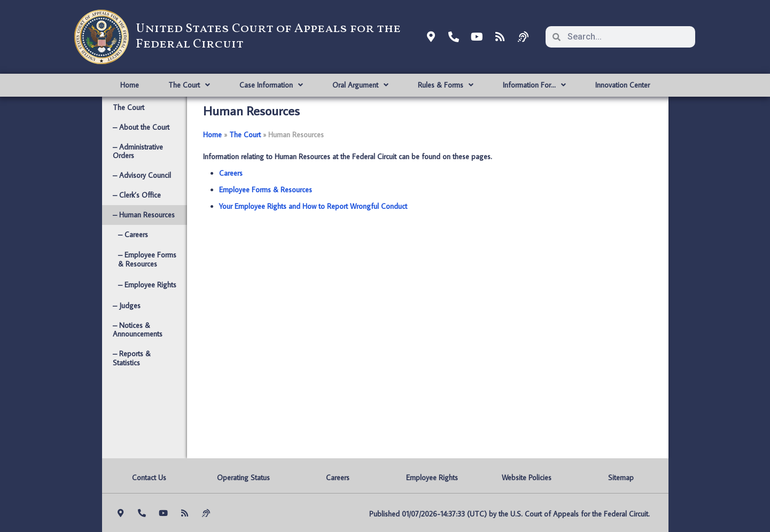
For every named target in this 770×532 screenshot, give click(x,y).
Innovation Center (623, 85)
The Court (189, 85)
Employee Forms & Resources (266, 190)
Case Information (271, 85)
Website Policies (527, 478)
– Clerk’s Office (137, 195)
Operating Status (243, 478)
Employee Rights (432, 478)
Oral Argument (360, 85)
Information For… (534, 85)
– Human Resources (144, 215)
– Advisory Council (142, 175)
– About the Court (141, 127)
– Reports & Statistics (132, 358)
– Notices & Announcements (138, 330)
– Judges (127, 306)
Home (130, 85)
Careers (231, 173)
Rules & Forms (446, 85)
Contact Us (149, 478)
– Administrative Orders (138, 151)
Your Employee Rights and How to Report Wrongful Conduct (313, 206)
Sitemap (621, 478)
